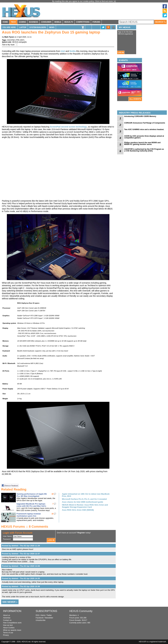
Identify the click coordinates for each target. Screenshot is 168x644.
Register (81, 533)
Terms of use (8, 633)
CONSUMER (46, 22)
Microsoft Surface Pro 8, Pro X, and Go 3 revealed (84, 499)
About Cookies (9, 628)
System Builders (38, 27)
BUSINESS (34, 22)
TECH (13, 22)
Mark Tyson (9, 37)
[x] (115, 1)
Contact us (7, 620)
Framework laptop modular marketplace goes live (29, 515)
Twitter (49, 615)
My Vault (11, 45)
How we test (8, 625)
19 (53, 494)
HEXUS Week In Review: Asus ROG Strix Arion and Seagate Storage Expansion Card (85, 506)
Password (7, 539)
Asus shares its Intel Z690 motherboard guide (83, 502)
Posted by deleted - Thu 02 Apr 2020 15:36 (21, 586)
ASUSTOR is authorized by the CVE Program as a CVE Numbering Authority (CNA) (144, 150)
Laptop (23, 27)
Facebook (40, 618)
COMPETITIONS (83, 22)
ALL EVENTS (135, 99)
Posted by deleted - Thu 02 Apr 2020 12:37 (21, 554)
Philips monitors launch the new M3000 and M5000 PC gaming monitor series (142, 143)
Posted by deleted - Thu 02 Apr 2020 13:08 (21, 566)
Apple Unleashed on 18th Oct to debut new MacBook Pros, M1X (86, 495)
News (52, 27)
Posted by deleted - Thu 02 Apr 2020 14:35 (21, 578)
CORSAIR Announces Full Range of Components (145, 123)
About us (7, 615)
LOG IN (121, 53)
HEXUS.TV (69, 22)
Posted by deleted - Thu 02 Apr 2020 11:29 (21, 546)
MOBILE (58, 22)
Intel (63, 51)
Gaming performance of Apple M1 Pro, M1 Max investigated (32, 495)
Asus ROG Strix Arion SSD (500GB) (78, 510)
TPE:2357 (20, 40)
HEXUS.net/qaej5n (20, 42)
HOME (5, 22)
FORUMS (96, 22)
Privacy (6, 635)
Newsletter (49, 618)
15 (53, 514)
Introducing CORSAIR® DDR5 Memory (140, 116)
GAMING (22, 22)
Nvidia (73, 51)
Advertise (7, 618)
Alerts (43, 615)
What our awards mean (12, 630)
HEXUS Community (81, 611)
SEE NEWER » (10, 602)
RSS (37, 615)
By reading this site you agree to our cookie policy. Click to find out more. (83, 1)
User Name (7, 536)
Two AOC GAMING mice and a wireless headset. (144, 129)
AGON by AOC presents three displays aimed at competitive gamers (144, 137)
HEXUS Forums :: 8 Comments (25, 527)
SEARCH (161, 22)
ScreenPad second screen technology (68, 127)
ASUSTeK (11, 40)
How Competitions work (12, 623)
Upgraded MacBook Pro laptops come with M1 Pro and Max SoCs (31, 505)
